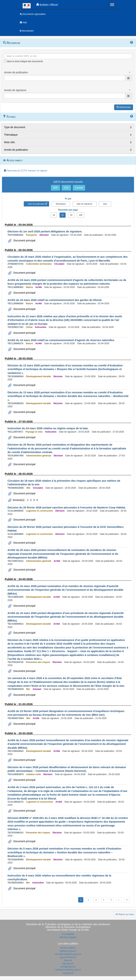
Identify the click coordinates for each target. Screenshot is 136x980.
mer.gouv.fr (68, 973)
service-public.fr (68, 948)
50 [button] (71, 215)
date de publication (36, 204)
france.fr (68, 960)
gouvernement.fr (68, 957)
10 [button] (54, 215)
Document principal (24, 240)
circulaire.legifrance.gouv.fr (68, 954)
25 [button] (63, 215)
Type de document (15, 127)
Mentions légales (68, 937)
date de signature (85, 204)
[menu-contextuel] (5, 61)
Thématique (11, 135)
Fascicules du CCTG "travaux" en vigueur (26, 171)
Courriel (79, 188)
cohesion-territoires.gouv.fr (68, 970)
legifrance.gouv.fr (68, 951)
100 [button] (81, 215)
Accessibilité (68, 934)
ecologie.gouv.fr (68, 967)
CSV (66, 188)
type (105, 204)
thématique (61, 204)
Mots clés (9, 142)
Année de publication (16, 150)
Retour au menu (125, 914)
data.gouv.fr (68, 964)
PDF (55, 188)
